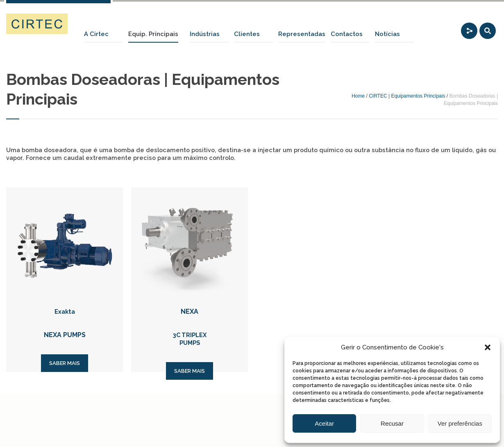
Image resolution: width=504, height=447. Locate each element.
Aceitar (324, 423)
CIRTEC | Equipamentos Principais (407, 96)
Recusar (392, 423)
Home (358, 96)
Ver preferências (460, 423)
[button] (488, 347)
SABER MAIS (65, 363)
